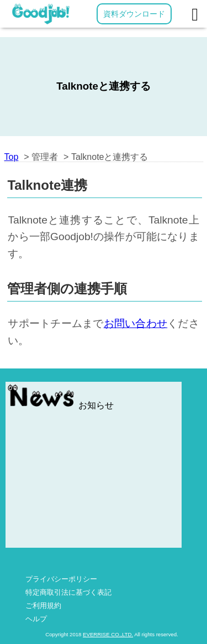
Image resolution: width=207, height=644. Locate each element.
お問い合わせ (136, 323)
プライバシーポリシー (61, 579)
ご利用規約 (43, 606)
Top (12, 157)
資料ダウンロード (134, 14)
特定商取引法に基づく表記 (68, 592)
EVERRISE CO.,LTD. (108, 634)
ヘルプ (36, 619)
